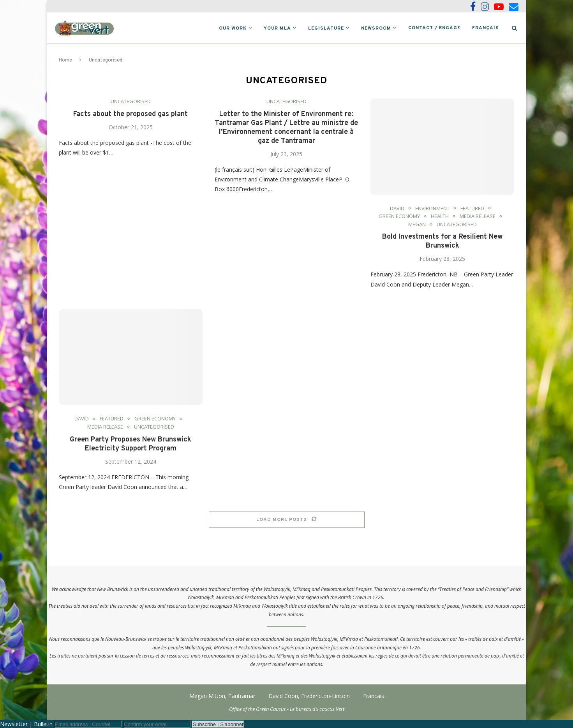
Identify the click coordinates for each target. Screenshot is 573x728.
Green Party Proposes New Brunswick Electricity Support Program (130, 444)
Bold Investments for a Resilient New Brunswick (442, 241)
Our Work (233, 28)
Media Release (478, 216)
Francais (374, 696)
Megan (417, 225)
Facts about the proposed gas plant (130, 114)
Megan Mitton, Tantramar (222, 696)
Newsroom (376, 28)
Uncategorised (131, 102)
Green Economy (399, 216)
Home (65, 60)
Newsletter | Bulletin (26, 724)
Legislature (326, 28)
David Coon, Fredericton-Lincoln (309, 696)
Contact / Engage (434, 28)
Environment (432, 209)
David (397, 209)
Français (486, 28)
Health (440, 216)
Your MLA (277, 28)
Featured (472, 209)
